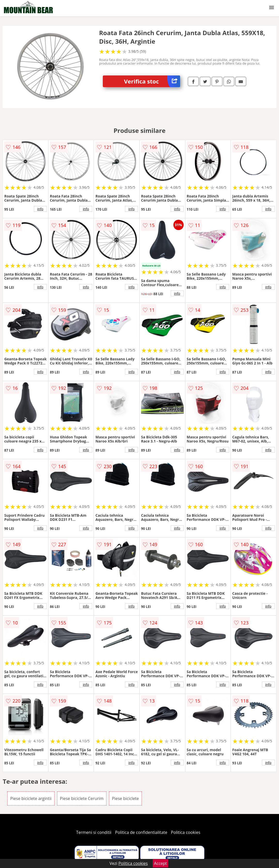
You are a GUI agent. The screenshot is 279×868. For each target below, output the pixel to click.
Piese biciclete (125, 798)
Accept (160, 863)
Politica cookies (186, 832)
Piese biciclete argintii (31, 798)
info (40, 209)
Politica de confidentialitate (141, 832)
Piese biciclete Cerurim (82, 798)
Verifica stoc (152, 81)
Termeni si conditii (94, 832)
